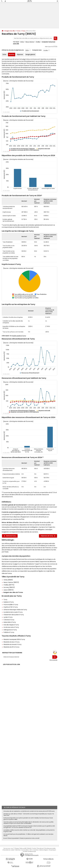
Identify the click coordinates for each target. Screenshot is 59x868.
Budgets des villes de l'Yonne (13, 592)
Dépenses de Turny (48, 536)
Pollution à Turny (9, 632)
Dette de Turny (10, 536)
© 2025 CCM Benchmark (30, 851)
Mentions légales (44, 850)
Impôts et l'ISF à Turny (11, 607)
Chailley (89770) (9, 585)
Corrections (36, 850)
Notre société (23, 848)
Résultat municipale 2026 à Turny (14, 639)
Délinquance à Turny (10, 630)
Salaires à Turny (9, 602)
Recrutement (40, 848)
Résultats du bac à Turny (11, 642)
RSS (31, 850)
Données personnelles (50, 848)
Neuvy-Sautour (30, 42)
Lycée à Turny (8, 617)
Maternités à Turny (10, 622)
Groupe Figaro (52, 850)
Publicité (29, 848)
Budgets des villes (10, 31)
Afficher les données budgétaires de (13, 50)
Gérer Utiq (18, 850)
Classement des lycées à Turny (14, 615)
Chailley (38, 42)
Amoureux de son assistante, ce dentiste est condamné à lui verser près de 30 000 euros (29, 811)
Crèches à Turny (9, 620)
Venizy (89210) (8, 580)
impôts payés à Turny (19, 336)
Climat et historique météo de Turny (15, 610)
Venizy (22, 42)
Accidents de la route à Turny (13, 612)
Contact (34, 848)
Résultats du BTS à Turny (11, 647)
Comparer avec (37, 50)
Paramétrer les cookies (9, 850)
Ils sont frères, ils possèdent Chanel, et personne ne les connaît (21, 838)
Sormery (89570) (9, 587)
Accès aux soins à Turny (11, 627)
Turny (24, 31)
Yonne (19, 31)
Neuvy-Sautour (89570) (11, 582)
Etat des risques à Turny (11, 625)
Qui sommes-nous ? (9, 848)
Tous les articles (25, 850)
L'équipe (17, 848)
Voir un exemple (53, 660)
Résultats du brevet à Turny (12, 644)
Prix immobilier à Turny (11, 605)
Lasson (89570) (8, 590)
